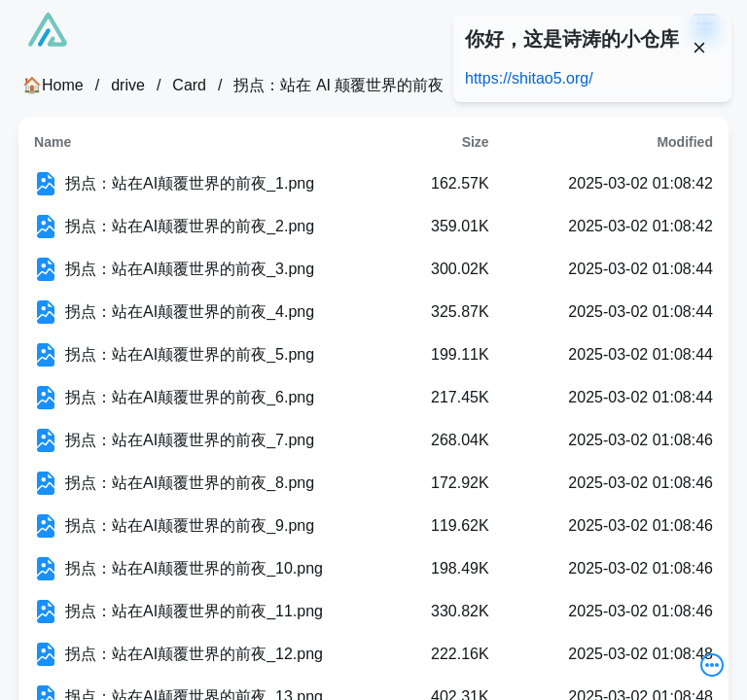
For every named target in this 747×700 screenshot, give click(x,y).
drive (128, 85)
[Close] (699, 48)
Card (189, 85)
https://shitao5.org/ (529, 78)
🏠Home (53, 85)
